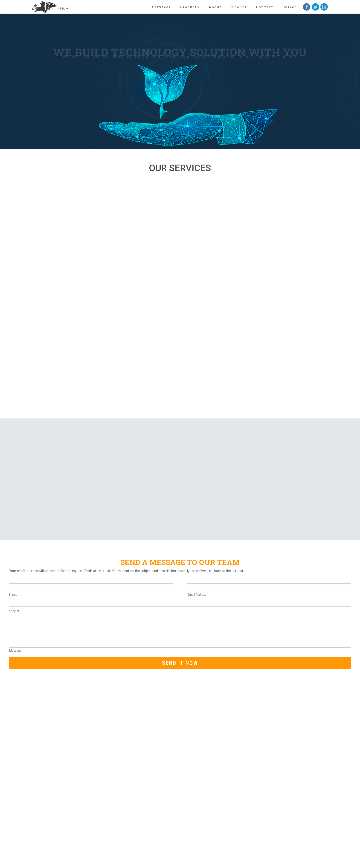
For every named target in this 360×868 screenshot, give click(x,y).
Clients (239, 7)
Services (161, 7)
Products (190, 7)
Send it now (180, 663)
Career (289, 7)
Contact (265, 7)
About (215, 7)
